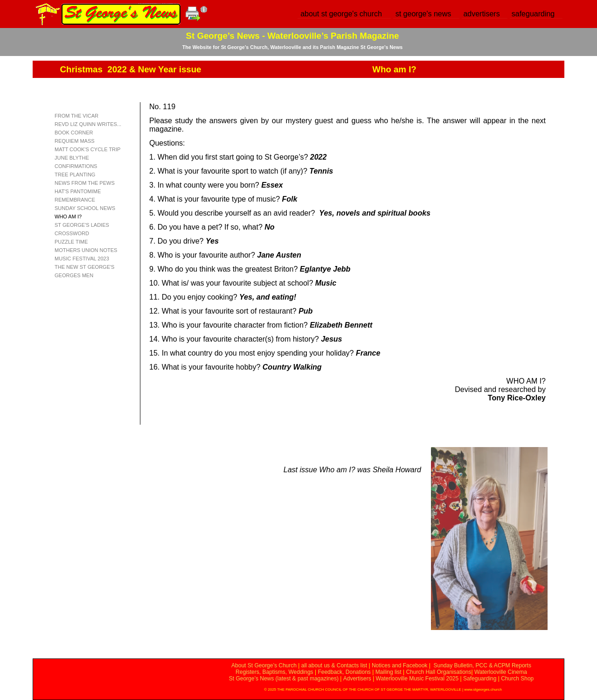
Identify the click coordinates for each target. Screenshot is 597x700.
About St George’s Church (264, 665)
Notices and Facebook (399, 665)
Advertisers (357, 679)
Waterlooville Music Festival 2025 (418, 679)
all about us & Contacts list (334, 665)
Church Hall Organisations (438, 672)
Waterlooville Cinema (501, 672)
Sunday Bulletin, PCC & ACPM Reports (482, 665)
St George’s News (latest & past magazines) (284, 679)
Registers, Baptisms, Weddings (274, 672)
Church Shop (517, 679)
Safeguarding (480, 679)
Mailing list (389, 672)
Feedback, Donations (344, 672)
